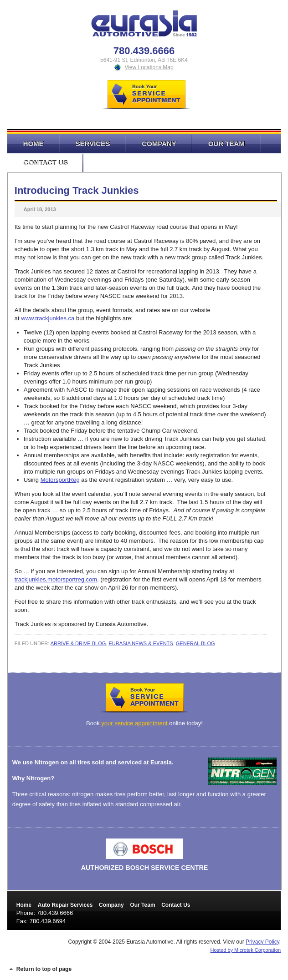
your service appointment (134, 723)
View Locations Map (149, 67)
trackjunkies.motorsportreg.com (56, 579)
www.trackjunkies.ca (48, 318)
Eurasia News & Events (141, 643)
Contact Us (37, 163)
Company (151, 144)
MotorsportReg (60, 480)
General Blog (195, 643)
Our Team (219, 144)
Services (85, 144)
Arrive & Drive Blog (78, 643)
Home (33, 144)
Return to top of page (44, 969)
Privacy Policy (262, 942)
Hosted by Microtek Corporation (246, 950)
